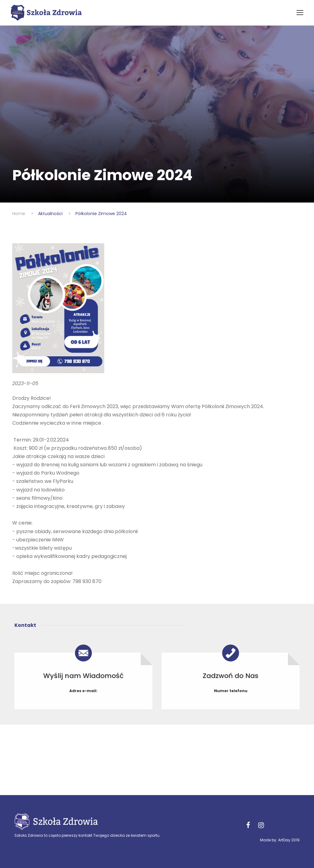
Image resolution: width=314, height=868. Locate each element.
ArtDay (284, 840)
